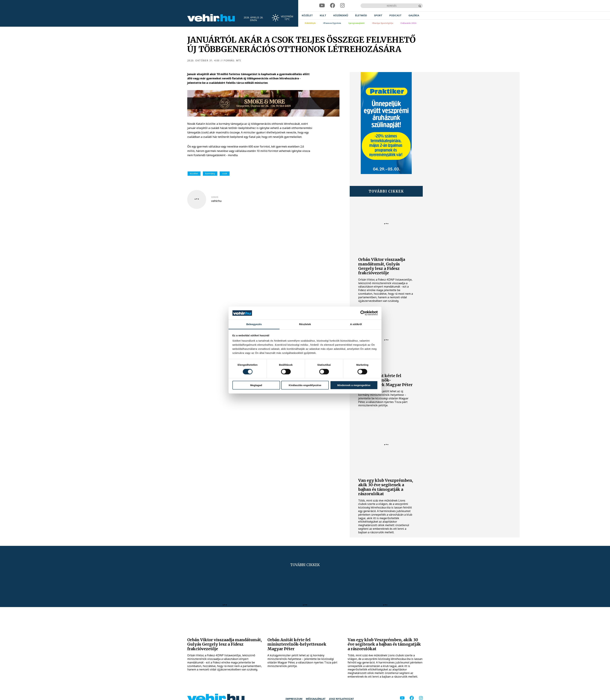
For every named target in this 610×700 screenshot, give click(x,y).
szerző (215, 197)
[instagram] (342, 6)
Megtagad (256, 385)
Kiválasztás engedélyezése (305, 385)
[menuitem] (307, 15)
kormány (210, 173)
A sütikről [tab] (356, 324)
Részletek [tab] (305, 324)
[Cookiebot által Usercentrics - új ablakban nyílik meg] (363, 313)
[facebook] (333, 6)
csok (225, 173)
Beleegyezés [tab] (254, 324)
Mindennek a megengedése (354, 385)
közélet (194, 173)
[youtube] (322, 6)
